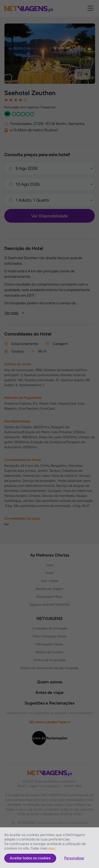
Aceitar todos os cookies (30, 858)
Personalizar (74, 858)
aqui (52, 848)
